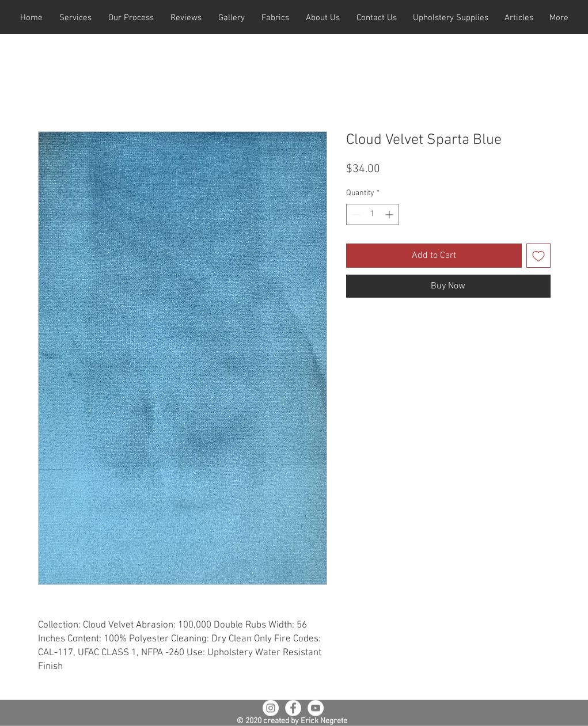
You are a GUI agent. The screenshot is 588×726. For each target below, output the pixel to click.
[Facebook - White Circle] (293, 708)
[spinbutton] (373, 214)
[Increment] (390, 214)
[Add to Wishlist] (538, 256)
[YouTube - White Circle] (316, 708)
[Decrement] (355, 214)
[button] (76, 18)
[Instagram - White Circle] (271, 708)
